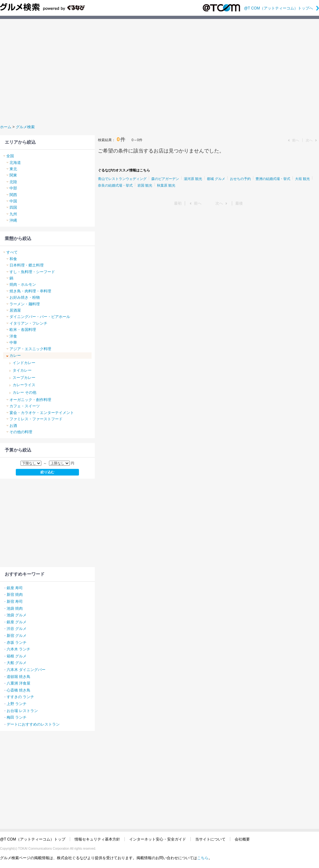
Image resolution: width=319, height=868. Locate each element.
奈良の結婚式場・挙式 (115, 185)
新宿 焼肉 (15, 595)
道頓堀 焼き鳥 (18, 677)
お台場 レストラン (22, 711)
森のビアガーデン (165, 179)
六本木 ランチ (18, 649)
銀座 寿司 (15, 588)
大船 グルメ (17, 663)
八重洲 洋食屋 (18, 683)
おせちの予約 (240, 179)
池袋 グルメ (17, 615)
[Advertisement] (160, 71)
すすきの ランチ (20, 697)
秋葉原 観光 (166, 185)
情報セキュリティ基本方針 (97, 839)
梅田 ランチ (17, 717)
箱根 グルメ (17, 656)
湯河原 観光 (193, 179)
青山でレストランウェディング (122, 179)
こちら (203, 858)
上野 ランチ (17, 704)
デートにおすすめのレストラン (33, 724)
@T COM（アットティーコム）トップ (33, 839)
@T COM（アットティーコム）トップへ (281, 8)
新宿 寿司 (15, 602)
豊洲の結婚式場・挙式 (273, 179)
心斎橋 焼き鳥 (18, 690)
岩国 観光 (145, 185)
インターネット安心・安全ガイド (158, 839)
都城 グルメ (216, 179)
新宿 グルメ (17, 636)
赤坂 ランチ (17, 643)
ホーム (6, 127)
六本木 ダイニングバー (26, 670)
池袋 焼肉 (15, 608)
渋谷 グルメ (17, 629)
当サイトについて (210, 839)
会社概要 (242, 839)
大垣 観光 (302, 179)
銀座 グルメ (17, 622)
